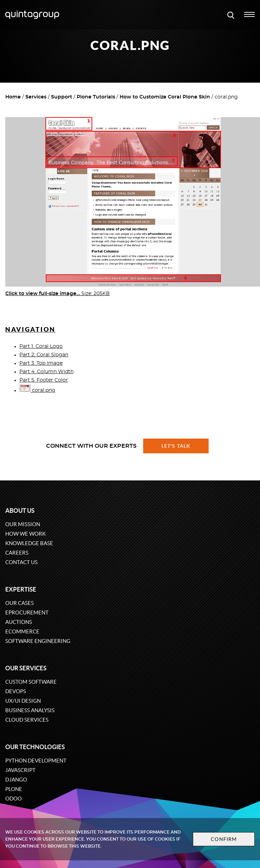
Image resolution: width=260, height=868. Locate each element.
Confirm (224, 839)
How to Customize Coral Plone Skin (165, 97)
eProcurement (27, 612)
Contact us (21, 562)
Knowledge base (29, 543)
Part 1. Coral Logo (41, 346)
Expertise (21, 589)
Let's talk (176, 446)
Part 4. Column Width (46, 372)
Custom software (31, 682)
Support (62, 97)
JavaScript (20, 770)
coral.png (37, 390)
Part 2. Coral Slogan (44, 355)
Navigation (30, 329)
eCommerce (22, 631)
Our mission (23, 524)
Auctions (19, 622)
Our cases (20, 603)
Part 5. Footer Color (44, 380)
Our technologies (35, 747)
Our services (26, 668)
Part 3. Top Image (41, 363)
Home (13, 97)
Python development (36, 761)
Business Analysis (30, 710)
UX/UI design (23, 701)
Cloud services (27, 720)
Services (36, 97)
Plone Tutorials (96, 97)
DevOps (16, 691)
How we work (26, 534)
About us (20, 510)
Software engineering (38, 641)
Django (16, 780)
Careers (17, 553)
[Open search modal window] (231, 15)
